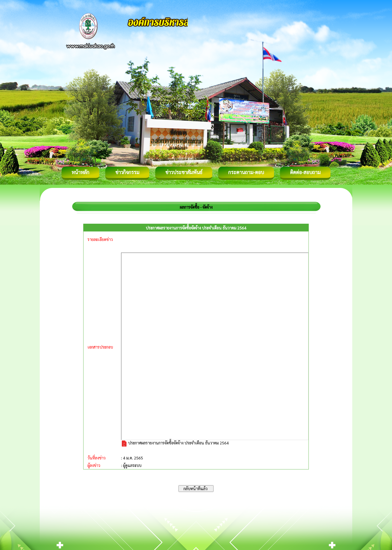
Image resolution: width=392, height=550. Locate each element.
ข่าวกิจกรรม (127, 172)
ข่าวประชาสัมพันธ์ (184, 172)
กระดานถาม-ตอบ (246, 172)
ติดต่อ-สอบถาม (305, 172)
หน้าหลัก (80, 172)
